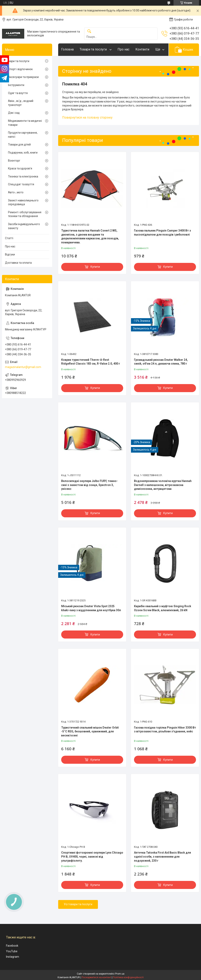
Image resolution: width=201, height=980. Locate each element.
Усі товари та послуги (78, 904)
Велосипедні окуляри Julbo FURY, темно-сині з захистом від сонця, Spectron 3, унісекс (89, 485)
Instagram (13, 957)
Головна (67, 49)
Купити (95, 267)
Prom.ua (120, 974)
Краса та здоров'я (20, 168)
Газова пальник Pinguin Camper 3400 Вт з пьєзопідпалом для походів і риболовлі (162, 233)
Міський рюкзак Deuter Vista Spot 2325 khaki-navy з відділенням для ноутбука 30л (91, 608)
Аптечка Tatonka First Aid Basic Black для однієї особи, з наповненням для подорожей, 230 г (162, 856)
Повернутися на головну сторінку (87, 117)
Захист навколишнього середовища (23, 202)
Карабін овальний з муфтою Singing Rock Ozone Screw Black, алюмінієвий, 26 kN (163, 608)
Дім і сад (14, 113)
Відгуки (10, 254)
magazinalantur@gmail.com (23, 367)
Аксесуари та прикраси (23, 77)
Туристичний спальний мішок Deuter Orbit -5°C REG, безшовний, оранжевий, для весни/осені (90, 731)
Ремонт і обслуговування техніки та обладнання (25, 214)
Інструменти (16, 85)
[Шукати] (89, 31)
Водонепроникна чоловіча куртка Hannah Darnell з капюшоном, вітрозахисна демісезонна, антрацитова (163, 485)
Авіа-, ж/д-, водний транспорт (21, 103)
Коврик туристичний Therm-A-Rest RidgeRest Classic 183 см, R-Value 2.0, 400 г (91, 362)
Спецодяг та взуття (21, 184)
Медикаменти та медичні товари (25, 123)
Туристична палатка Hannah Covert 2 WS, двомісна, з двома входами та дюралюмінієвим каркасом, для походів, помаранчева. (90, 236)
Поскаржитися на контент (96, 977)
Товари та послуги (94, 49)
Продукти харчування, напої (23, 135)
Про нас (123, 49)
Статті (9, 238)
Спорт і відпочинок (20, 69)
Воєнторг (14, 161)
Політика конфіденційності (128, 977)
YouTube (12, 951)
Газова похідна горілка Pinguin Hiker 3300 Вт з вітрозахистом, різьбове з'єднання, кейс (165, 730)
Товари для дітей (19, 145)
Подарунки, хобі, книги (23, 153)
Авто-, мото (16, 192)
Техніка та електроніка (23, 176)
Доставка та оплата (18, 263)
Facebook (12, 946)
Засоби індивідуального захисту (24, 226)
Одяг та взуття (18, 93)
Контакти (142, 49)
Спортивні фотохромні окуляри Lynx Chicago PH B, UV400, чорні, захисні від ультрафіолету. (92, 856)
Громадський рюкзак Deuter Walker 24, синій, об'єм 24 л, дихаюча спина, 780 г (161, 362)
